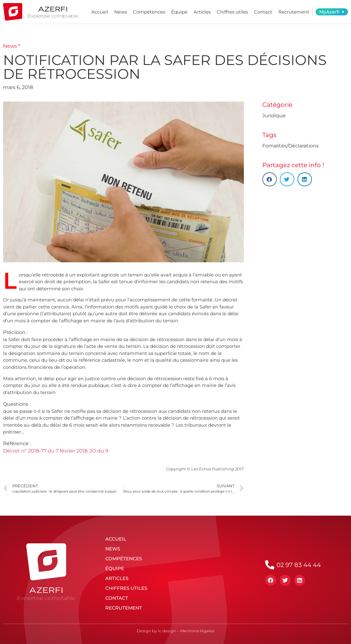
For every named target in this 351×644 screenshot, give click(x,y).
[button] (270, 179)
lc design (167, 631)
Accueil (100, 12)
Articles (202, 12)
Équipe (179, 12)
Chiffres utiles (232, 12)
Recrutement (294, 12)
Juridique (274, 116)
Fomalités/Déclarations (290, 146)
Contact (263, 12)
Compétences (149, 12)
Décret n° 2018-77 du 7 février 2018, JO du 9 (56, 451)
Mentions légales (197, 631)
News (121, 12)
